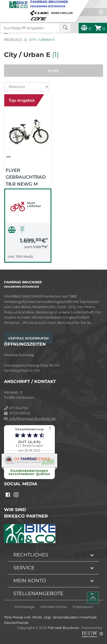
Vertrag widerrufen (28, 338)
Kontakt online (54, 607)
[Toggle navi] (5, 4)
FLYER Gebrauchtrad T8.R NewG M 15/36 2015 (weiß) (27, 177)
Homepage (24, 607)
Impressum (83, 607)
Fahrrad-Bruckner (64, 628)
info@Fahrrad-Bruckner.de (30, 418)
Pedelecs (13, 40)
